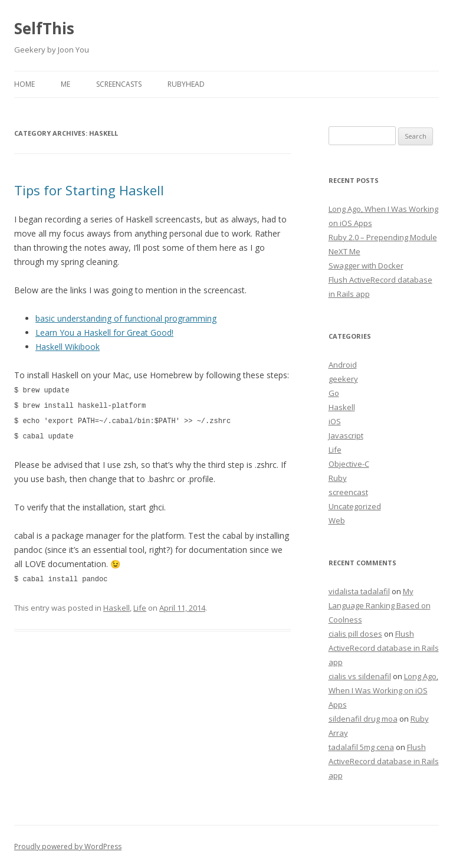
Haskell (116, 605)
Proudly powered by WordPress (68, 846)
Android (343, 365)
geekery (343, 379)
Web (337, 520)
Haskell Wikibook (68, 347)
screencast (348, 492)
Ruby (338, 478)
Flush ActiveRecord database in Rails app (384, 648)
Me (65, 84)
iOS (335, 421)
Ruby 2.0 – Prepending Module (383, 237)
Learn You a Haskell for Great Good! (104, 333)
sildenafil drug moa (363, 719)
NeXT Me (344, 251)
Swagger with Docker (366, 266)
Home (24, 84)
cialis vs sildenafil (360, 676)
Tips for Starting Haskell (89, 190)
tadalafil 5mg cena (361, 747)
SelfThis (44, 28)
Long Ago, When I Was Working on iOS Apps (383, 690)
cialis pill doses (355, 634)
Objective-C (349, 464)
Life (140, 605)
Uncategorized (355, 506)
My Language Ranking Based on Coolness (380, 605)
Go (334, 393)
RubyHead (186, 84)
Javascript (346, 435)
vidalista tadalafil (359, 591)
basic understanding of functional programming (126, 318)
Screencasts (119, 84)
